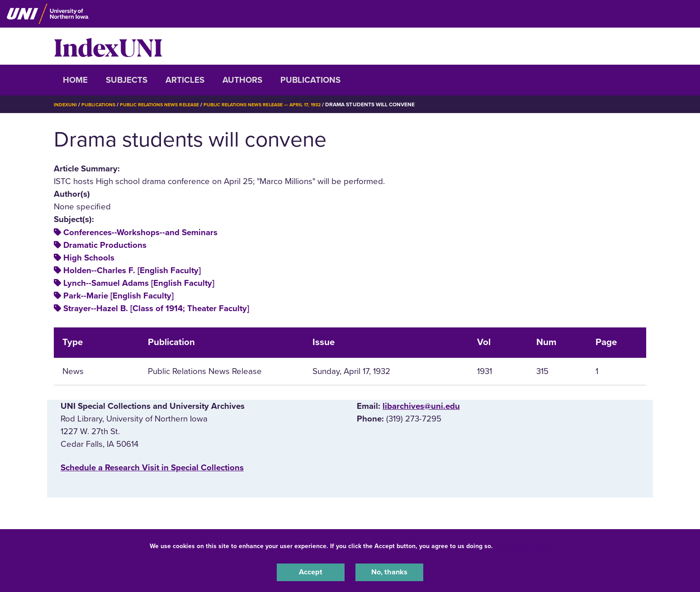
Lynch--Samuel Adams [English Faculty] (139, 283)
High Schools (89, 258)
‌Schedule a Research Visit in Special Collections (152, 468)
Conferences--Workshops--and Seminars (140, 232)
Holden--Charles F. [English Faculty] (132, 270)
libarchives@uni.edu (421, 406)
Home (75, 80)
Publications (310, 80)
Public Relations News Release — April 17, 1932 (287, 104)
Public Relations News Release (171, 104)
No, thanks (389, 571)
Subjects (127, 80)
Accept (311, 571)
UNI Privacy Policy (523, 544)
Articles (185, 80)
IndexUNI (108, 46)
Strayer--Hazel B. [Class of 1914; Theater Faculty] (156, 308)
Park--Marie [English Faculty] (118, 296)
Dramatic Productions (105, 245)
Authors (242, 80)
